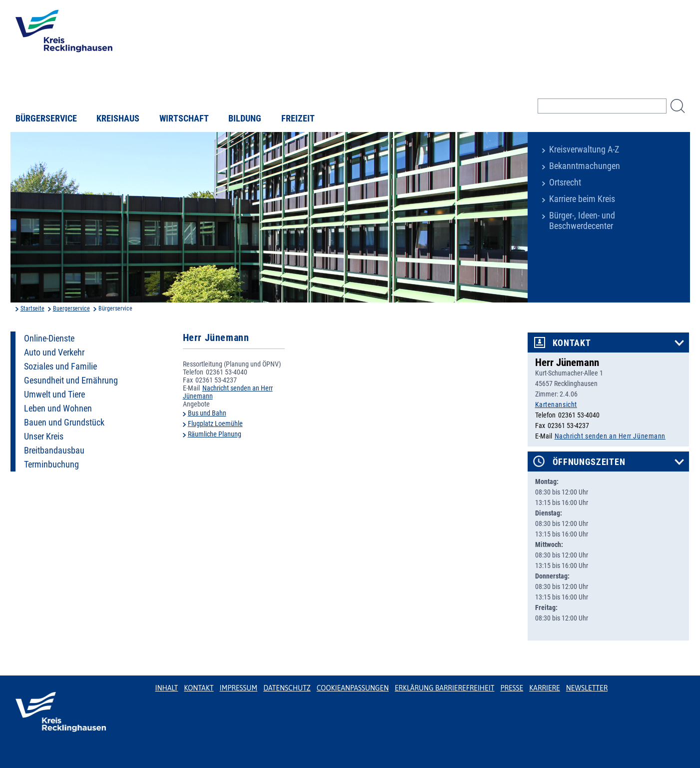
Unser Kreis (44, 436)
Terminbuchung (51, 464)
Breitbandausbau (54, 450)
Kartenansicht (556, 404)
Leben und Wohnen (58, 408)
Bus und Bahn (207, 413)
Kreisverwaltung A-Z (584, 149)
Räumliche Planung (215, 434)
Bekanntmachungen (585, 166)
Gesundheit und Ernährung (71, 380)
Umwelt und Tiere (54, 394)
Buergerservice (71, 308)
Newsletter (587, 688)
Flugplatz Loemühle (215, 423)
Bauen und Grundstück (64, 422)
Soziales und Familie (60, 366)
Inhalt (167, 688)
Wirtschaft (184, 118)
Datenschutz (287, 688)
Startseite (32, 308)
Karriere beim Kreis (582, 199)
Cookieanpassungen (353, 688)
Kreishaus (118, 118)
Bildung (245, 118)
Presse (512, 688)
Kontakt (572, 343)
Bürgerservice (46, 118)
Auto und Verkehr (54, 352)
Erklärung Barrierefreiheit (444, 688)
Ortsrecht (565, 182)
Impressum (238, 688)
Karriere (545, 688)
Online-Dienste (49, 338)
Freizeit (298, 118)
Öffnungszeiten (589, 462)
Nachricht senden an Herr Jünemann (610, 436)
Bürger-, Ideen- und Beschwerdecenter (582, 221)
